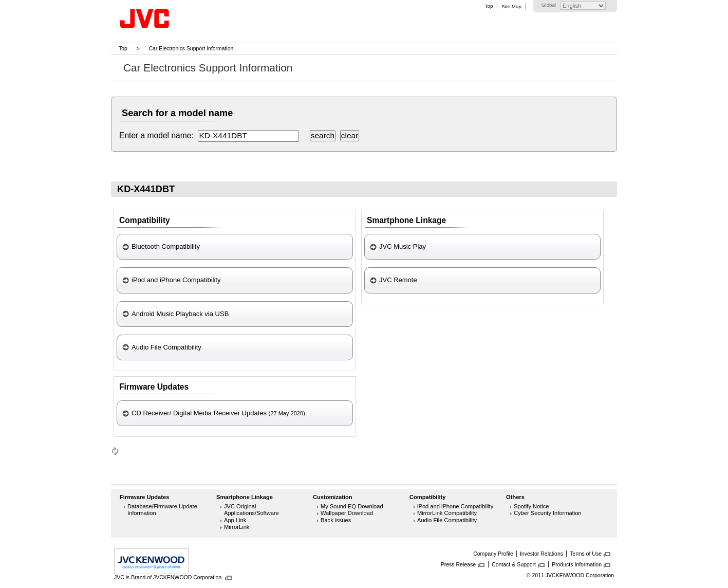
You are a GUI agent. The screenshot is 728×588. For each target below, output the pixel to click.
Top (489, 6)
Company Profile (493, 554)
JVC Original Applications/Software (251, 510)
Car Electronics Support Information (191, 49)
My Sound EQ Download (352, 506)
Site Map (511, 6)
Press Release (458, 564)
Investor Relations (542, 554)
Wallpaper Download (347, 513)
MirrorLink (237, 527)
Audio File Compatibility (447, 520)
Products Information (577, 564)
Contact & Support (514, 564)
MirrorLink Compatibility (447, 513)
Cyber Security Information (548, 513)
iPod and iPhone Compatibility (455, 506)
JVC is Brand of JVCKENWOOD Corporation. (169, 577)
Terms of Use (586, 554)
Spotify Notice (531, 506)
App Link (235, 520)
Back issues (336, 520)
